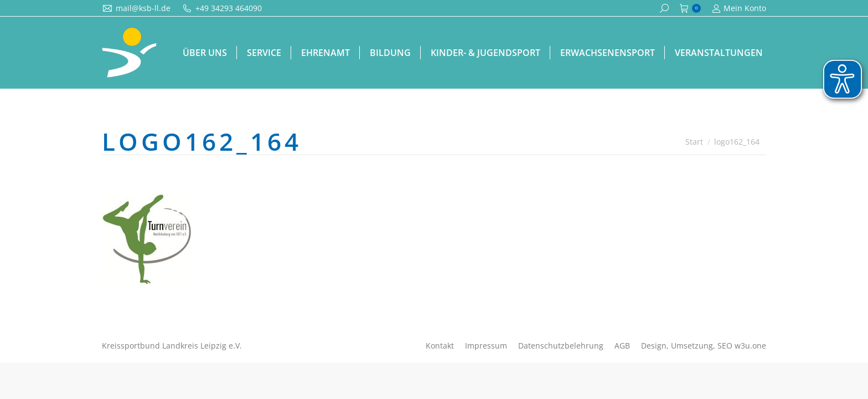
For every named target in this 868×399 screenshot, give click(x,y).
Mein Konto (739, 8)
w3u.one (750, 346)
